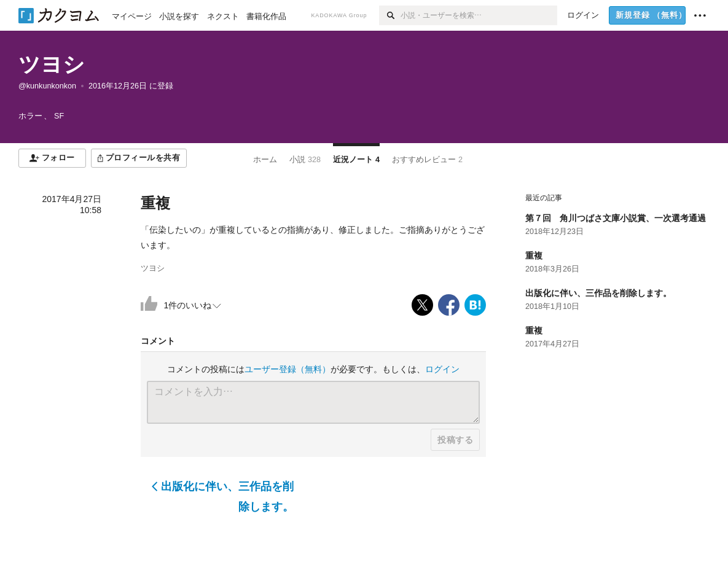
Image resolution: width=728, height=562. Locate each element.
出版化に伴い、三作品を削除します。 (223, 496)
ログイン (442, 369)
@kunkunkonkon (47, 86)
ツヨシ (52, 64)
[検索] (390, 15)
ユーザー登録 (288, 369)
